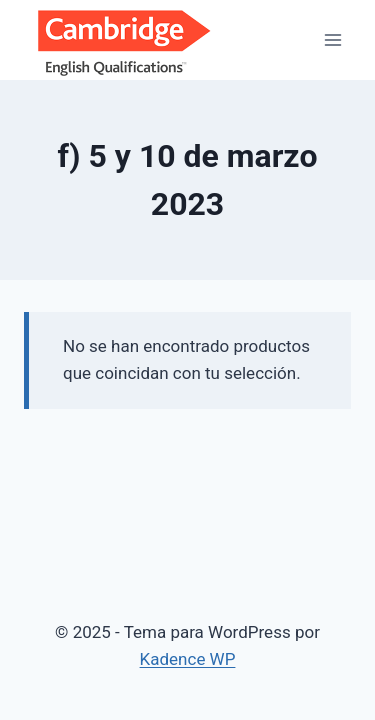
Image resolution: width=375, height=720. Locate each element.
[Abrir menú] (332, 39)
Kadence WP (188, 659)
